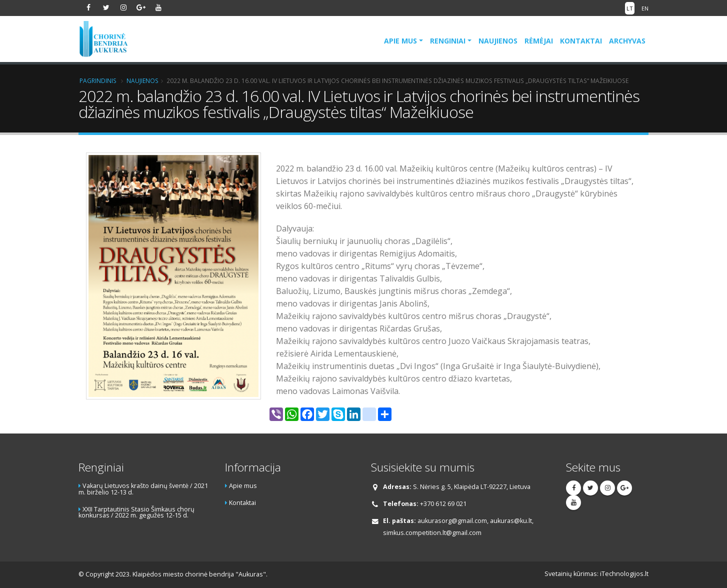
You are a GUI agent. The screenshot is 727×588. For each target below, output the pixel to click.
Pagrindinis (98, 80)
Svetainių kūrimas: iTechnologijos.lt (596, 574)
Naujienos (498, 41)
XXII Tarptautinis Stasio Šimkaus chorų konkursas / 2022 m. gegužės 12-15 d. (136, 512)
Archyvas (627, 41)
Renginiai (448, 41)
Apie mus (400, 41)
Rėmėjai (539, 41)
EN (645, 8)
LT (630, 8)
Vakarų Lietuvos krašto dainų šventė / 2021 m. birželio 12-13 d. (143, 489)
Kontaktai (581, 41)
